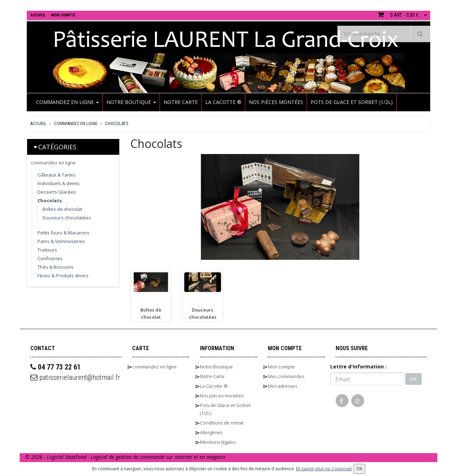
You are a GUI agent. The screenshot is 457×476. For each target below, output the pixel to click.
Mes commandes (286, 376)
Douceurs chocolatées (67, 218)
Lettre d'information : (358, 366)
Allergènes (211, 432)
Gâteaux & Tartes (57, 175)
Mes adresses (282, 386)
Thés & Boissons (56, 267)
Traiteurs (47, 250)
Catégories (57, 147)
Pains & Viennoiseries (61, 241)
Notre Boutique (131, 102)
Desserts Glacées (57, 192)
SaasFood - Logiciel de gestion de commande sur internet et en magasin (145, 457)
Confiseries (50, 258)
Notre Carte (181, 102)
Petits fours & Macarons (64, 233)
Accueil (38, 123)
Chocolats (117, 123)
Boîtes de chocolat (62, 209)
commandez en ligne (67, 102)
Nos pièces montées (276, 102)
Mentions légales (218, 442)
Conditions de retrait (222, 423)
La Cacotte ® (223, 102)
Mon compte (281, 367)
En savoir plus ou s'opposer (324, 469)
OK (413, 379)
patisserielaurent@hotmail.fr (75, 377)
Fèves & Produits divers (63, 276)
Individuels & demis (59, 183)
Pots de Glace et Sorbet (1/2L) (352, 102)
